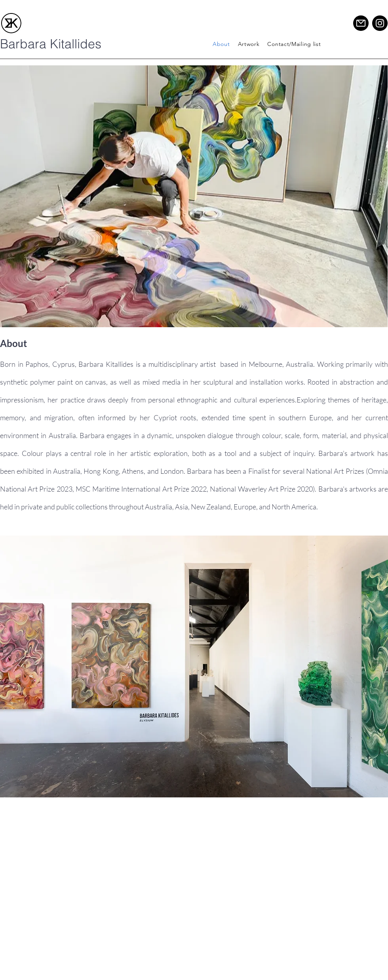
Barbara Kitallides (51, 44)
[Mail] (361, 23)
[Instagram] (380, 23)
